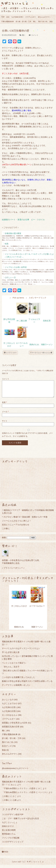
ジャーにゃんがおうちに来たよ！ (17, 524)
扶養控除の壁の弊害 (13, 233)
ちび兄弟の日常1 (9, 710)
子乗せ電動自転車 (8, 22)
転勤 (7, 244)
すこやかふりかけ (19, 609)
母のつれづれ (43, 22)
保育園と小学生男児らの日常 (15, 726)
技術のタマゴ (8, 829)
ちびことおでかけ (10, 707)
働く (35, 22)
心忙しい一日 (10, 277)
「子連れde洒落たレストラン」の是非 (19, 791)
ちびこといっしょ (15, 3)
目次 (8, 17)
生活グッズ (7, 749)
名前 (4, 405)
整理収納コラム (9, 837)
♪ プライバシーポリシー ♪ (13, 571)
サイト (5, 424)
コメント (35, 35)
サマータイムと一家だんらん (41, 353)
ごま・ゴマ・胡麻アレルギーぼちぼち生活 (20, 822)
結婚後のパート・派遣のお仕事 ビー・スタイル (23, 220)
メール (5, 415)
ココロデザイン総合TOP (13, 818)
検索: (4, 541)
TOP (3, 17)
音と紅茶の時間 (9, 833)
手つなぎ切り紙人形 (11, 655)
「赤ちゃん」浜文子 (11, 670)
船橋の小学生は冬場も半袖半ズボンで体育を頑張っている (27, 684)
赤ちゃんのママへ (44, 17)
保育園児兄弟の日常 (11, 730)
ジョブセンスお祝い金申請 (16, 267)
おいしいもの (8, 703)
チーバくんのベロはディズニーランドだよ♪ (21, 651)
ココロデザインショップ (13, 845)
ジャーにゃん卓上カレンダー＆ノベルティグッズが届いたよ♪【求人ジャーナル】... (29, 255)
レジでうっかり (10, 353)
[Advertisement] (28, 484)
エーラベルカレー (37, 609)
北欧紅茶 (47, 321)
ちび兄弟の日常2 (17, 17)
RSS (5, 855)
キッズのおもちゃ (10, 718)
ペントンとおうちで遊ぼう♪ (14, 666)
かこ (40, 791)
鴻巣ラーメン (47, 345)
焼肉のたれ (34, 345)
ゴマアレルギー (31, 17)
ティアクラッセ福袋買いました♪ (16, 688)
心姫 (15, 803)
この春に (6, 532)
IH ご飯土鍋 (22, 321)
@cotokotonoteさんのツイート (15, 771)
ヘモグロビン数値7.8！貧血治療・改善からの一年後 (25, 520)
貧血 (51, 22)
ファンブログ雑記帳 (11, 841)
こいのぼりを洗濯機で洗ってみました (18, 680)
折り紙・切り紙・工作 (23, 22)
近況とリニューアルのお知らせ (16, 528)
